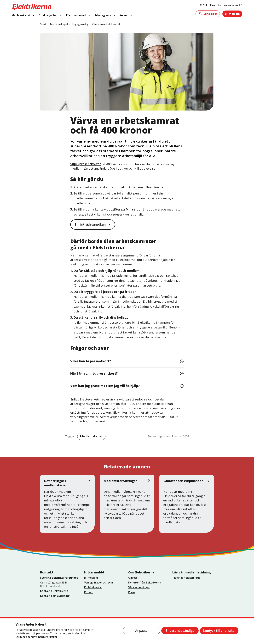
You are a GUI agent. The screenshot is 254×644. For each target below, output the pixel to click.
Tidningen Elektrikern (186, 578)
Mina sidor (208, 14)
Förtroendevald (79, 15)
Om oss (133, 578)
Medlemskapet (23, 15)
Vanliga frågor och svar (99, 583)
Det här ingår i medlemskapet (67, 483)
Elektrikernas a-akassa (226, 5)
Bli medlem (232, 14)
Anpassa (141, 631)
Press (132, 592)
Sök (204, 5)
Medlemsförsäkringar (127, 481)
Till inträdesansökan (90, 224)
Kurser (126, 15)
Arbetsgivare (105, 15)
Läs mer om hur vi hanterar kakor (36, 637)
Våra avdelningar (139, 587)
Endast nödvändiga (180, 631)
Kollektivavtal (93, 587)
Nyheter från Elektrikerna (145, 583)
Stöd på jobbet (51, 15)
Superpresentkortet (86, 164)
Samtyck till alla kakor (219, 631)
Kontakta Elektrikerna (54, 591)
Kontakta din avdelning (55, 596)
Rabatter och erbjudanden (187, 481)
